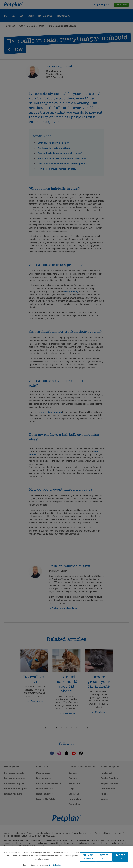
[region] (66, 857)
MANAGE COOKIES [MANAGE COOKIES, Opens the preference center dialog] (88, 857)
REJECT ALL (104, 857)
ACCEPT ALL (120, 857)
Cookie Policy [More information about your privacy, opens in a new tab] (55, 865)
